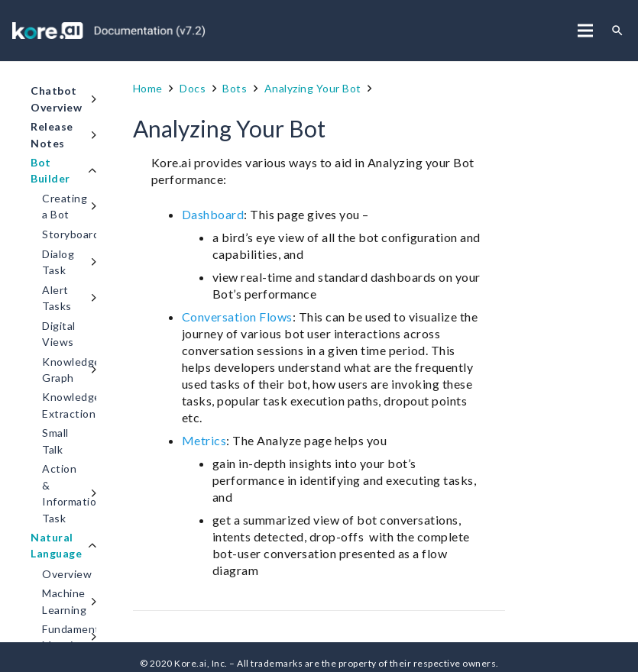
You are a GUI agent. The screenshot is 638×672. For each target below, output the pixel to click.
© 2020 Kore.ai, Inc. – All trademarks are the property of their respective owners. (319, 663)
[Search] (617, 31)
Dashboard (213, 214)
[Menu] (585, 31)
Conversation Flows (237, 317)
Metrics (204, 440)
